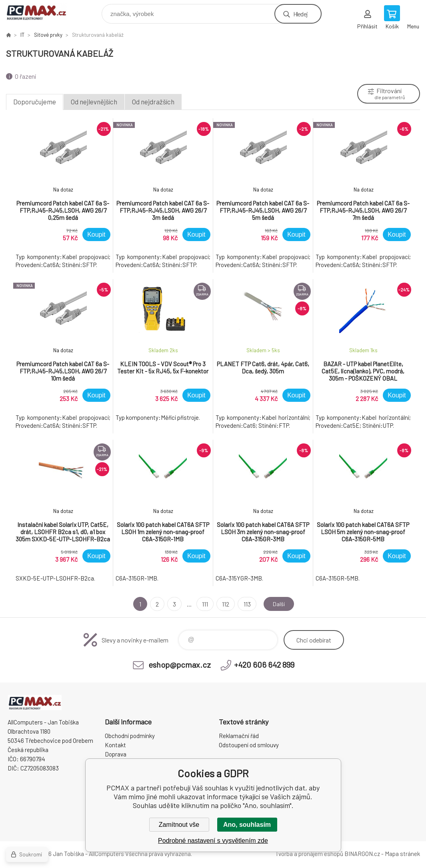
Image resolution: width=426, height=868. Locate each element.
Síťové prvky (48, 35)
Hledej (300, 14)
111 (203, 604)
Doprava (116, 754)
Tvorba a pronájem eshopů (309, 854)
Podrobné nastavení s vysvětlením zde (213, 841)
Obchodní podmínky (130, 736)
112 (224, 604)
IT (22, 35)
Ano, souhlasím (247, 825)
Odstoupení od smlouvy (249, 745)
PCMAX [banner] (41, 12)
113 (245, 604)
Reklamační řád (239, 736)
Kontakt (115, 745)
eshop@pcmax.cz (180, 664)
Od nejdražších (153, 102)
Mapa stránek (402, 854)
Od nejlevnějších (94, 102)
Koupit (96, 234)
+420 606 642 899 (264, 664)
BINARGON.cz (362, 854)
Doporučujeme (35, 102)
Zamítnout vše (179, 825)
